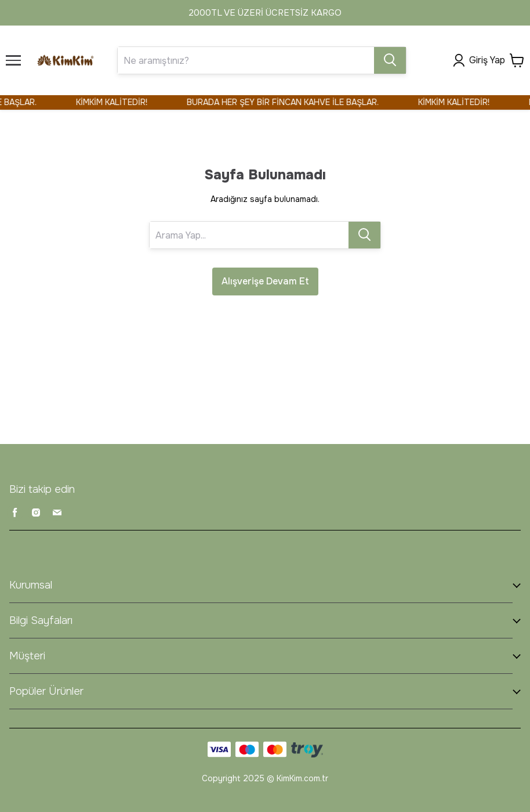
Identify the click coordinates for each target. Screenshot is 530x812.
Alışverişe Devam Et (265, 281)
